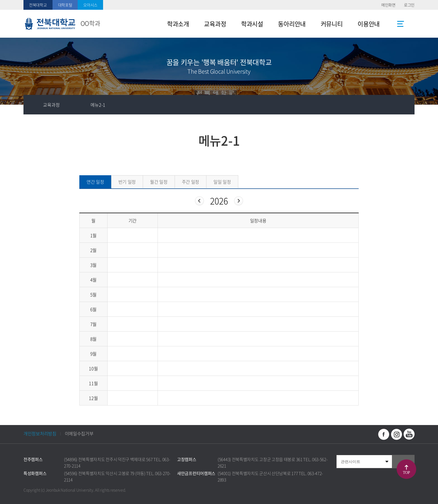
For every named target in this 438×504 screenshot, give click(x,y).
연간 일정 (95, 182)
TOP (406, 473)
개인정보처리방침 (40, 433)
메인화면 (388, 5)
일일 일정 (222, 182)
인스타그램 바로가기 (396, 434)
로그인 (409, 5)
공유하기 (385, 105)
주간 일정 (191, 182)
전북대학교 (38, 5)
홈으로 (33, 105)
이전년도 (199, 201)
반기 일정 (127, 182)
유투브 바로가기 (409, 434)
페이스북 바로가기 (384, 434)
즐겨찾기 (366, 105)
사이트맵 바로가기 (401, 24)
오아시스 (90, 5)
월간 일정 (159, 182)
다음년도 (239, 201)
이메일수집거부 (79, 433)
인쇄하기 (405, 105)
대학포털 (65, 5)
